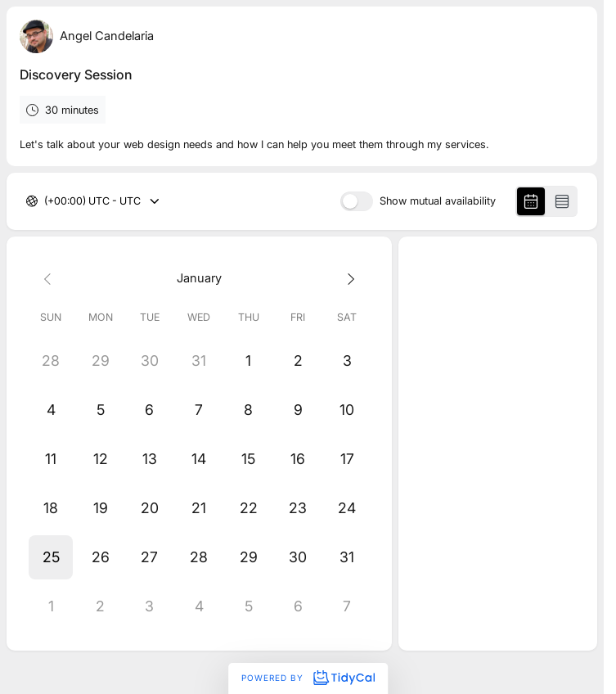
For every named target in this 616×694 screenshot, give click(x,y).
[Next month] (347, 278)
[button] (51, 557)
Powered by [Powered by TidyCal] (308, 678)
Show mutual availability (438, 202)
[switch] (357, 201)
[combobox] (45, 202)
